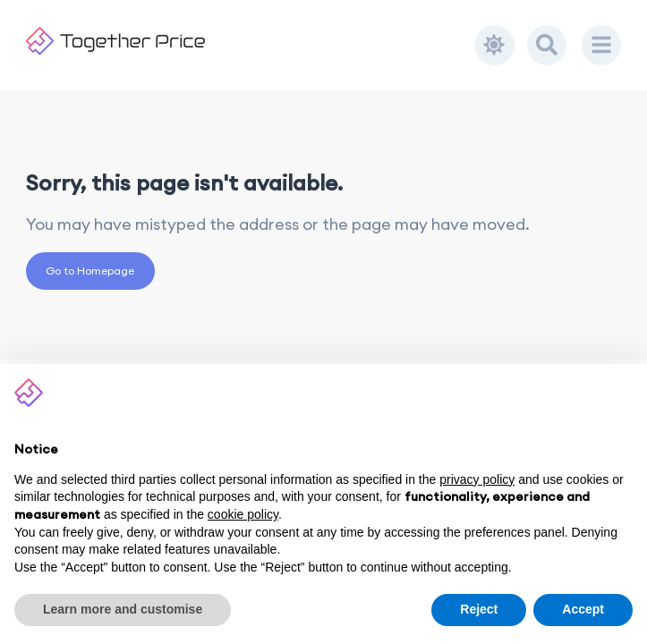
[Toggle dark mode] (494, 45)
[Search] (547, 45)
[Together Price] (251, 41)
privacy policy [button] (477, 479)
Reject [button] (479, 609)
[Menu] (601, 45)
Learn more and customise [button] (123, 609)
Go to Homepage (90, 271)
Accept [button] (583, 609)
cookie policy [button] (243, 514)
